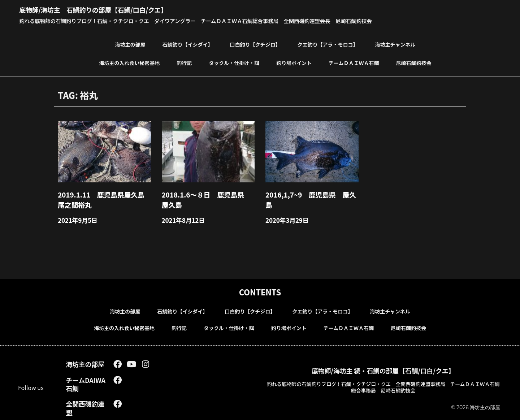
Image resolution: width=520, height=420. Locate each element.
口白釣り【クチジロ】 (255, 44)
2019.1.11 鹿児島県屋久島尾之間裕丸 (102, 198)
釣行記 (184, 62)
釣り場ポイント (294, 62)
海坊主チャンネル (395, 44)
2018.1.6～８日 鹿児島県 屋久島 (208, 198)
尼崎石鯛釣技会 (413, 62)
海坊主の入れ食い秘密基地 (129, 62)
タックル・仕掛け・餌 (234, 62)
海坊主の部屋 (130, 44)
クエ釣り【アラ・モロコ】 (328, 44)
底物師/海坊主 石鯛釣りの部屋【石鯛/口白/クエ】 (110, 9)
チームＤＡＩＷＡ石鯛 (354, 62)
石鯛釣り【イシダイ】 (188, 44)
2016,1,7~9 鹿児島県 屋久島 (309, 193)
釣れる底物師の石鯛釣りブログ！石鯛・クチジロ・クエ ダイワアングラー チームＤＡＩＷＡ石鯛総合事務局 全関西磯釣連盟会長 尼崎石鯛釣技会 (212, 21)
